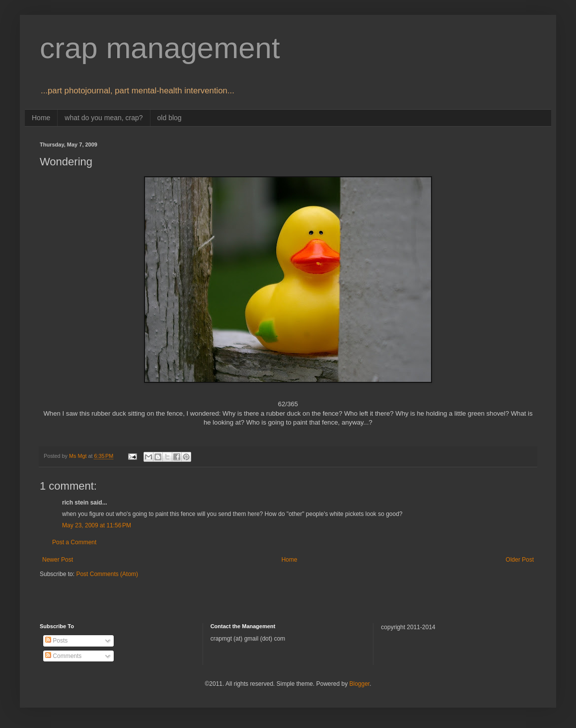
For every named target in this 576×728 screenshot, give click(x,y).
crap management (160, 48)
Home (41, 118)
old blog (170, 118)
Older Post (520, 560)
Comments (63, 656)
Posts (56, 641)
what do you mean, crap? (104, 118)
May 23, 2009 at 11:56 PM (97, 525)
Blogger (359, 684)
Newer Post (58, 560)
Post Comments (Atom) (107, 574)
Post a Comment (74, 542)
